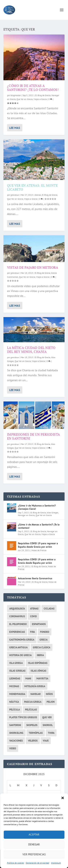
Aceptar (34, 834)
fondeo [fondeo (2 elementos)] (45, 632)
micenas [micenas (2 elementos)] (14, 686)
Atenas (38, 195)
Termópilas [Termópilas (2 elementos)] (36, 733)
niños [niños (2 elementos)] (49, 694)
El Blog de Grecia (43, 95)
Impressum (56, 863)
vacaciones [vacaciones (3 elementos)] (16, 741)
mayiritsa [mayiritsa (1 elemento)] (42, 678)
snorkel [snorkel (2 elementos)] (48, 725)
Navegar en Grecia (26, 515)
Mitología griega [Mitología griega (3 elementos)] (35, 686)
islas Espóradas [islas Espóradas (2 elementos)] (38, 663)
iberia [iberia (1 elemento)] (40, 655)
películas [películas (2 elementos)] (31, 710)
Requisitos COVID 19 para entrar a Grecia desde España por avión (37, 561)
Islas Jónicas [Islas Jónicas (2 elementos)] (38, 671)
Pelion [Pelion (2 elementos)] (51, 702)
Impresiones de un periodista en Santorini (34, 436)
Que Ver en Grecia (25, 99)
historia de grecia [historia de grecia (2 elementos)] (20, 655)
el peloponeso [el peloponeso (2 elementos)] (18, 624)
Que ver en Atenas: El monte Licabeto (32, 187)
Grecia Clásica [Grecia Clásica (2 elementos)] (42, 647)
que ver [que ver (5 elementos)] (47, 717)
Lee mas (15, 128)
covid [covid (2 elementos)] (33, 616)
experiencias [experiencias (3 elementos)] (17, 632)
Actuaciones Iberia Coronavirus (35, 578)
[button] (63, 798)
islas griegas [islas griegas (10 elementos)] (17, 671)
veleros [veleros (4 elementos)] (33, 741)
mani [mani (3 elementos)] (28, 678)
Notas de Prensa (39, 550)
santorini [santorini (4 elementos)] (15, 725)
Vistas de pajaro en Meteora (33, 267)
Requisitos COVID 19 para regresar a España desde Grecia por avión (38, 545)
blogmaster (16, 95)
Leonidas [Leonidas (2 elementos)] (15, 678)
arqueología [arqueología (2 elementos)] (17, 609)
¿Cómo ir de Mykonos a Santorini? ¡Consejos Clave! (37, 507)
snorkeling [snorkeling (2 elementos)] (16, 733)
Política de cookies (16, 863)
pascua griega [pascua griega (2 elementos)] (33, 702)
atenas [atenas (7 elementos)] (34, 609)
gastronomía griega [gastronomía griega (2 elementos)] (22, 640)
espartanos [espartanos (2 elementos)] (39, 624)
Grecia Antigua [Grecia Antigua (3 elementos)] (18, 647)
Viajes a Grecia (40, 99)
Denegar (34, 844)
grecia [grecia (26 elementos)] (44, 640)
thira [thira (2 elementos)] (51, 733)
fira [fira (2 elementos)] (32, 632)
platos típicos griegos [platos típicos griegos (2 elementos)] (23, 717)
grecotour (15, 195)
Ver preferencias (34, 854)
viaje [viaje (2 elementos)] (46, 741)
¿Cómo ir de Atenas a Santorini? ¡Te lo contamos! (33, 88)
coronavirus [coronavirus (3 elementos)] (17, 616)
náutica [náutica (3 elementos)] (14, 702)
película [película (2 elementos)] (15, 710)
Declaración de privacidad (37, 863)
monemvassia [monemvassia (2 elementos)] (17, 694)
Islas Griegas (52, 513)
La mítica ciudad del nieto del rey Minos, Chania (31, 350)
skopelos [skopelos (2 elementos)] (32, 725)
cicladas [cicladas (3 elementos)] (49, 609)
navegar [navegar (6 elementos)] (36, 694)
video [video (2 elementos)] (13, 748)
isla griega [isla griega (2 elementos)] (16, 663)
